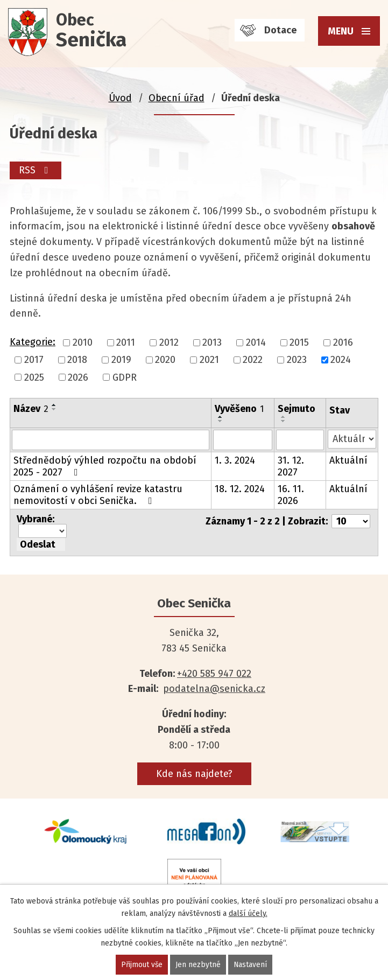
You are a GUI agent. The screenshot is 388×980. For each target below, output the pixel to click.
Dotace (280, 30)
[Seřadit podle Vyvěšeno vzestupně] (221, 417)
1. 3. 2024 (235, 460)
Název (31, 409)
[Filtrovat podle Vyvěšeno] (243, 440)
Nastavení (251, 965)
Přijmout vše (142, 965)
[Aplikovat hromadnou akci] (41, 544)
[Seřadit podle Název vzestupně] (54, 405)
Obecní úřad (177, 98)
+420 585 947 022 (214, 674)
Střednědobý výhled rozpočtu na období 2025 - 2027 (105, 466)
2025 (34, 377)
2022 (253, 360)
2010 (83, 342)
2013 (212, 342)
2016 (343, 342)
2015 (299, 342)
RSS (36, 170)
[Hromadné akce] (43, 531)
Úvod (120, 98)
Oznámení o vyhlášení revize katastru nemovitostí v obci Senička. (98, 495)
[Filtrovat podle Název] (111, 440)
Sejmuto (297, 409)
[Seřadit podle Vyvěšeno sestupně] (221, 421)
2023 (297, 360)
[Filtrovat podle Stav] (352, 439)
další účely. (248, 913)
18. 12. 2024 (240, 489)
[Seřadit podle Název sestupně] (54, 409)
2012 (169, 342)
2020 (165, 360)
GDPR (125, 377)
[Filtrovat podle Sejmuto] (300, 440)
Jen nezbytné (199, 965)
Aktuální (348, 460)
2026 (78, 377)
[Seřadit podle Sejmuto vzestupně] (284, 417)
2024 (341, 360)
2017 (34, 360)
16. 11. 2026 (291, 495)
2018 (77, 360)
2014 (256, 342)
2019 (121, 360)
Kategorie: (33, 342)
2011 (126, 342)
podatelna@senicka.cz (214, 689)
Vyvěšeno (239, 409)
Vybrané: (36, 519)
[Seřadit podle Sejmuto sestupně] (284, 421)
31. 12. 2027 (291, 466)
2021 (209, 360)
